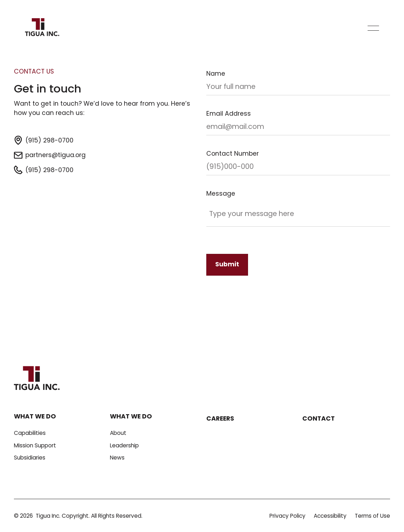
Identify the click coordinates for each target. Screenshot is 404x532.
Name (216, 74)
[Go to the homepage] (37, 379)
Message (221, 194)
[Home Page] (42, 28)
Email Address (229, 114)
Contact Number (233, 154)
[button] (373, 28)
